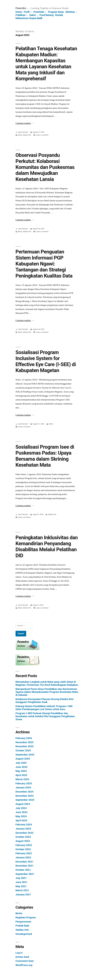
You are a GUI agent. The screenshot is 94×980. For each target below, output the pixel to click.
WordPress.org (24, 965)
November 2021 (25, 866)
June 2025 (22, 767)
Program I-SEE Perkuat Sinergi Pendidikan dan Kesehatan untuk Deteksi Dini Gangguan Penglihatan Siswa (45, 716)
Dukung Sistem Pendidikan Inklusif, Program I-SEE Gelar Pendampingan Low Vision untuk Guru (44, 708)
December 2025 (24, 742)
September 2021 (25, 874)
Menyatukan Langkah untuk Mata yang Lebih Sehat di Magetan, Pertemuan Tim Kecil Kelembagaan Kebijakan (47, 683)
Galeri (33, 15)
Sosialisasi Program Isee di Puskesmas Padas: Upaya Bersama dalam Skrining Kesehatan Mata (45, 456)
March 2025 (22, 779)
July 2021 (21, 878)
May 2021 (21, 886)
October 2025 (23, 750)
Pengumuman (23, 922)
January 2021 (23, 894)
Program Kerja (56, 12)
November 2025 (25, 746)
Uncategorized (24, 934)
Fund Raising (46, 15)
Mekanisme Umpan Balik (29, 18)
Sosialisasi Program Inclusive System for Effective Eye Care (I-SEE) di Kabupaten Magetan (46, 361)
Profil (27, 12)
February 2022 (24, 853)
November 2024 (25, 796)
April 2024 (21, 820)
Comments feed (25, 961)
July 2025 (21, 763)
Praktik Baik (22, 926)
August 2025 (23, 759)
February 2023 (24, 845)
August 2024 (23, 804)
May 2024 (21, 816)
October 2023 (23, 837)
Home (19, 12)
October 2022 (23, 849)
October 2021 (23, 870)
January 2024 (23, 829)
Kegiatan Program (26, 917)
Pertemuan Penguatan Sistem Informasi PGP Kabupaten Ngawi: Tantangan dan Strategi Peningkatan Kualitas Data (44, 264)
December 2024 (24, 792)
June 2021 (22, 882)
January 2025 (23, 787)
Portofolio (39, 12)
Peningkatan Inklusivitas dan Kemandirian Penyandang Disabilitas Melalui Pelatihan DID (47, 547)
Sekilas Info (27, 135)
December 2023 (24, 833)
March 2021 (22, 890)
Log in (19, 953)
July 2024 (21, 808)
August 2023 (23, 841)
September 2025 (25, 755)
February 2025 (24, 783)
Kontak (59, 15)
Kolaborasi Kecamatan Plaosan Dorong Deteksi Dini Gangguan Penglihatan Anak (45, 701)
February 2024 (24, 825)
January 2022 (23, 857)
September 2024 (25, 800)
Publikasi (21, 15)
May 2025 (21, 771)
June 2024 (22, 812)
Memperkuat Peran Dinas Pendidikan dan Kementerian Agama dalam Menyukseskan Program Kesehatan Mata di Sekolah (47, 692)
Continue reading (25, 123)
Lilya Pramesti (23, 132)
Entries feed (22, 957)
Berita (20, 135)
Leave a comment (42, 135)
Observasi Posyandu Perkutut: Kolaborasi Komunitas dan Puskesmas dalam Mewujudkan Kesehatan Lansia (45, 167)
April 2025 (21, 775)
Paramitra (21, 8)
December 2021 (24, 862)
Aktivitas (70, 12)
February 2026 (24, 738)
